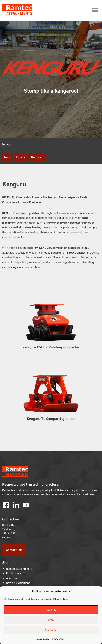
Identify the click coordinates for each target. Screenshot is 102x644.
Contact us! (14, 550)
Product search (16, 574)
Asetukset (51, 630)
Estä (51, 620)
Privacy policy (58, 639)
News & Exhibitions (18, 583)
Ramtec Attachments (19, 569)
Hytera (21, 157)
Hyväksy (51, 610)
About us (12, 578)
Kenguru (37, 157)
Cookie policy (42, 639)
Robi (7, 157)
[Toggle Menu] (95, 10)
